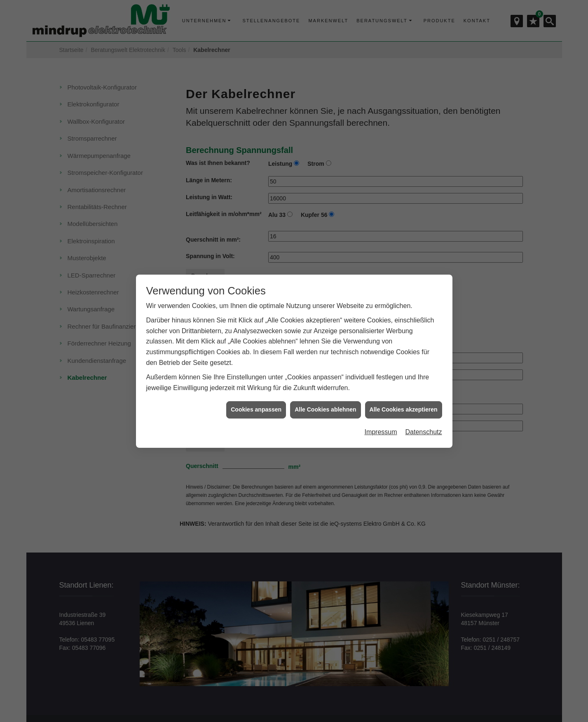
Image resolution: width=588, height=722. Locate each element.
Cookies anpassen (256, 394)
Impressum (381, 416)
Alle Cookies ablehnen (325, 394)
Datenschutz (424, 416)
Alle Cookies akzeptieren (404, 394)
